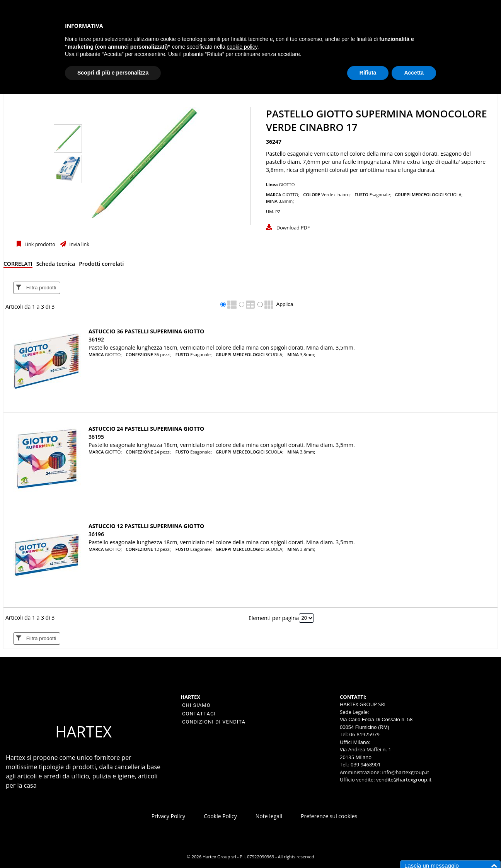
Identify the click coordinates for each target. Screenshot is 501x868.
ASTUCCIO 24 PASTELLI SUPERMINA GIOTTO (146, 429)
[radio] (223, 304)
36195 (96, 437)
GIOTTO (287, 184)
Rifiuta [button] (368, 73)
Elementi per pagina (274, 617)
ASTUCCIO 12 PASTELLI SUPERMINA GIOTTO (146, 526)
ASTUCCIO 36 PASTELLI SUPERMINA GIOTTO (146, 331)
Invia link (79, 244)
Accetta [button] (414, 73)
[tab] (18, 265)
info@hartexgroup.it (405, 772)
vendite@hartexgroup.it (404, 780)
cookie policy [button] (242, 47)
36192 (96, 339)
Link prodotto (39, 244)
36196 (96, 534)
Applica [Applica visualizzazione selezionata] (285, 304)
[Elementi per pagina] (306, 618)
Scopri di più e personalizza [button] (113, 73)
